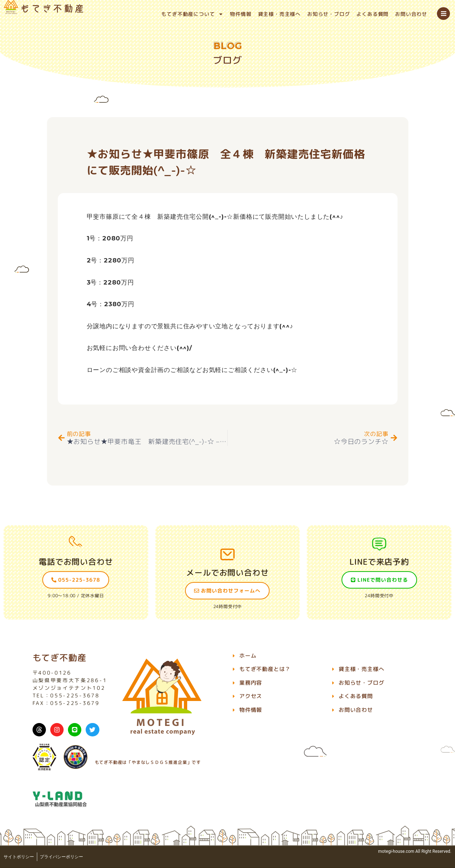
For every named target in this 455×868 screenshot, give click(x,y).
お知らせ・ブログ (329, 14)
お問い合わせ (411, 14)
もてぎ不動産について (192, 14)
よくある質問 (372, 14)
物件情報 (241, 14)
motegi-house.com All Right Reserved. (415, 851)
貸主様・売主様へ (279, 14)
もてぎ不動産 (59, 658)
